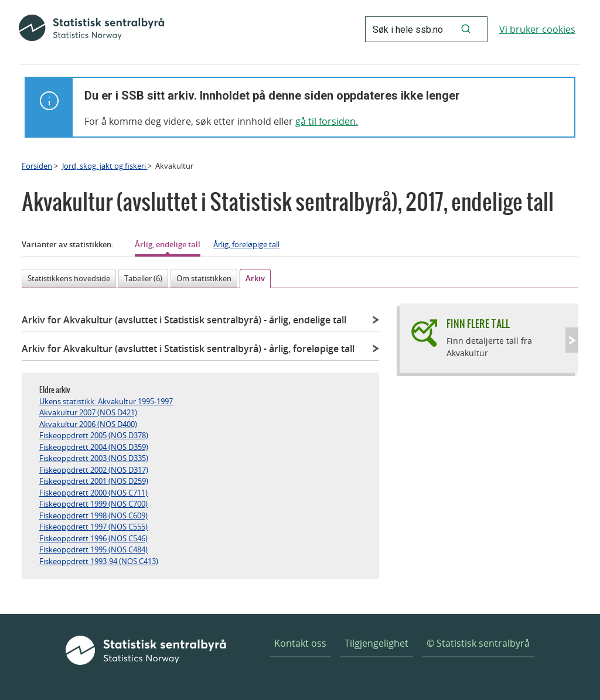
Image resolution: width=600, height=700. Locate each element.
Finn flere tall (478, 324)
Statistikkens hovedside (69, 278)
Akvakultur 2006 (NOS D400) (88, 424)
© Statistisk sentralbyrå (478, 643)
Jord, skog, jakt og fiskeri (105, 166)
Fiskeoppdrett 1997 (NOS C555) (93, 527)
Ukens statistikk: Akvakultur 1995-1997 (106, 401)
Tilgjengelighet (376, 643)
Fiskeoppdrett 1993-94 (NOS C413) (99, 561)
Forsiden (37, 166)
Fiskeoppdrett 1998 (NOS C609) (93, 515)
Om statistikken (204, 278)
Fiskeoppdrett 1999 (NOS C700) (93, 504)
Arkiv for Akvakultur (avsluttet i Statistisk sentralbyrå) (184, 320)
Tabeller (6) (143, 278)
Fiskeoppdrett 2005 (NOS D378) (94, 435)
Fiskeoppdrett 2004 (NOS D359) (94, 447)
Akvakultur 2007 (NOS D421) (88, 412)
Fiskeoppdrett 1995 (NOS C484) (93, 549)
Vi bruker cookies (537, 29)
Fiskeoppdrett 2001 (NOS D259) (94, 481)
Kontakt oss (300, 643)
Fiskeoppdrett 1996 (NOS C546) (93, 538)
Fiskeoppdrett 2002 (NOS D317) (94, 470)
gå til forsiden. (327, 121)
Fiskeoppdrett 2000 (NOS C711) (93, 493)
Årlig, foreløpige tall (246, 244)
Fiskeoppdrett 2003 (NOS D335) (94, 458)
